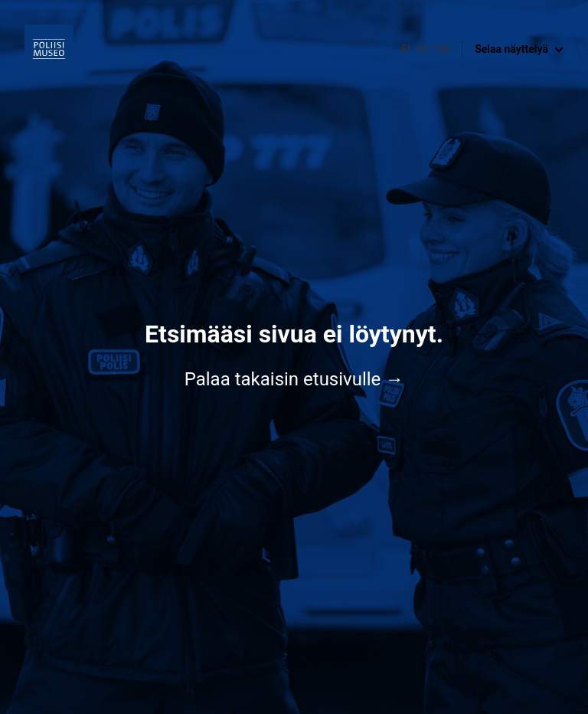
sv (423, 49)
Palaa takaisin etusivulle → (294, 379)
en (443, 49)
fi (406, 49)
